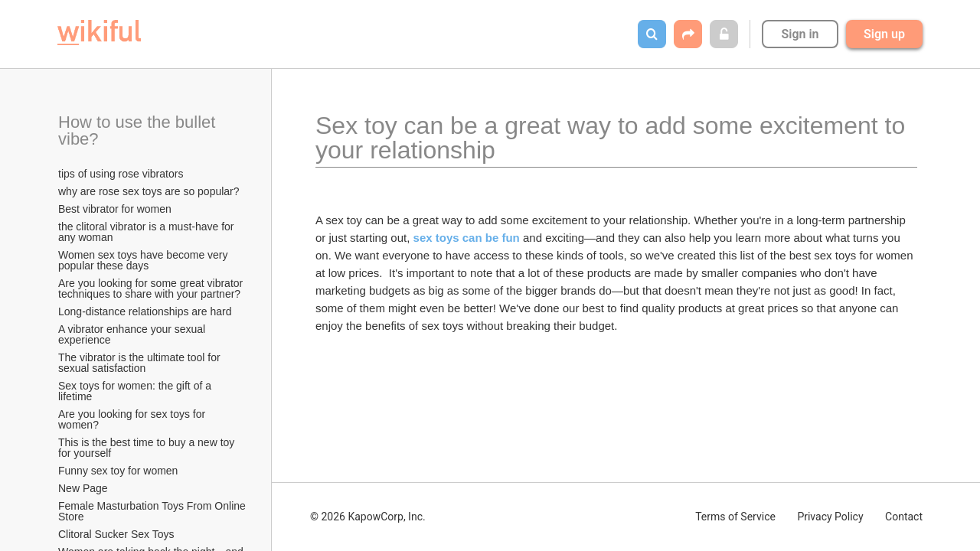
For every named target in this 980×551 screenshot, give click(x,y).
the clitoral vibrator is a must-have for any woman (147, 232)
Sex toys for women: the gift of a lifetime (136, 391)
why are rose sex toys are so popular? (149, 191)
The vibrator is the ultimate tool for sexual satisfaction (141, 363)
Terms (735, 517)
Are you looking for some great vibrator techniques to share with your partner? (152, 289)
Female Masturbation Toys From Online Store (153, 511)
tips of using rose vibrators (121, 174)
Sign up (884, 34)
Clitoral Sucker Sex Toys (118, 534)
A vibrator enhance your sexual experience (133, 334)
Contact (904, 517)
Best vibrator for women (115, 209)
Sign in (800, 34)
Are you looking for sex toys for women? (133, 419)
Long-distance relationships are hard (145, 311)
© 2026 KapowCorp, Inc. (368, 517)
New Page (83, 488)
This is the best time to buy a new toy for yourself (148, 448)
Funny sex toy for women (118, 471)
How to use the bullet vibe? (139, 130)
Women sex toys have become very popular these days (144, 260)
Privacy (830, 517)
